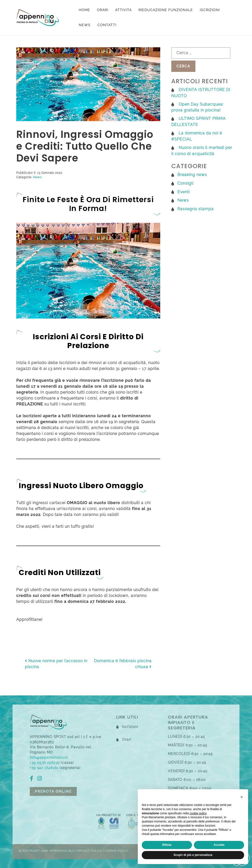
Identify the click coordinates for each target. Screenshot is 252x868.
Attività (123, 10)
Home (84, 10)
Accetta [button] (219, 845)
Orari (103, 10)
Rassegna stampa (196, 209)
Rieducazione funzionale (166, 10)
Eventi (184, 192)
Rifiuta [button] (167, 845)
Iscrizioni (210, 10)
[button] (242, 797)
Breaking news (192, 175)
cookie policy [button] (198, 813)
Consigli (185, 183)
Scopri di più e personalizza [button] (193, 855)
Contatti (107, 25)
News (85, 25)
